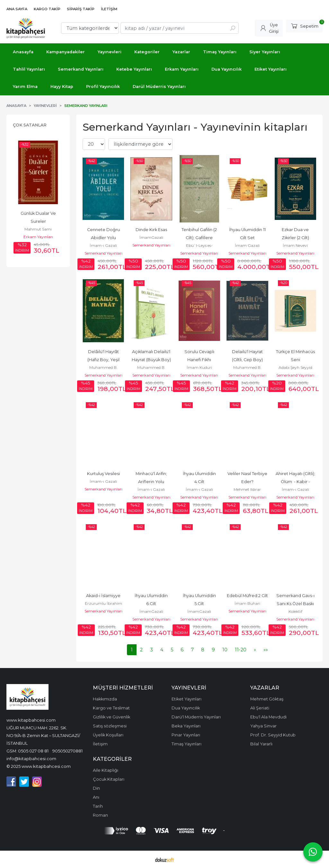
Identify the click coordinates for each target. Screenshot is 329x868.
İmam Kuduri (199, 367)
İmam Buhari (247, 603)
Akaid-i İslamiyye (103, 596)
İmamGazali (151, 237)
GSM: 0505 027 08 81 (27, 751)
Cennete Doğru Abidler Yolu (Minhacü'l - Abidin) (103, 238)
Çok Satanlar (30, 125)
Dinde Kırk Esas (151, 230)
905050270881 (67, 751)
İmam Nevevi (295, 245)
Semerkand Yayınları (103, 253)
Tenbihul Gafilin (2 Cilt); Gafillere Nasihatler (200, 238)
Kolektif (295, 611)
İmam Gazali (247, 245)
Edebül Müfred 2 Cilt (247, 596)
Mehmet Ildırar (247, 489)
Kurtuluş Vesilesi (103, 474)
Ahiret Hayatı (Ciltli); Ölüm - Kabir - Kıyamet (296, 482)
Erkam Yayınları (38, 237)
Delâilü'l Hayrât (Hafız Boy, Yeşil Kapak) (104, 360)
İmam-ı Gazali (103, 245)
